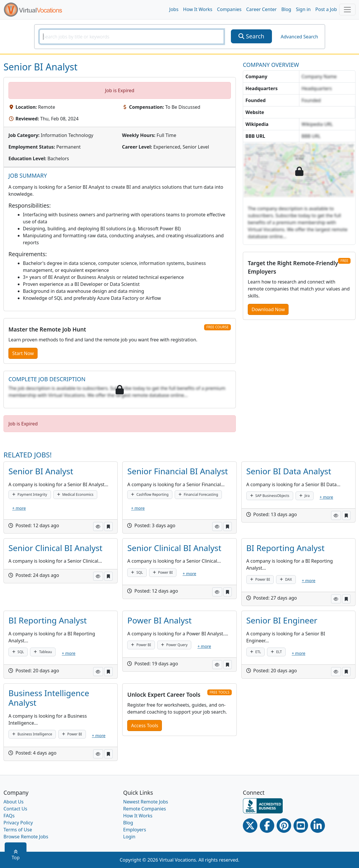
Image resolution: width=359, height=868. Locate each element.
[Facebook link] (267, 826)
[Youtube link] (301, 826)
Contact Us (15, 809)
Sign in (303, 9)
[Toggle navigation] (347, 10)
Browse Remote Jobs (26, 837)
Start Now (23, 353)
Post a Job (326, 9)
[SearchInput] (132, 37)
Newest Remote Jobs (146, 802)
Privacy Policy (18, 823)
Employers (135, 830)
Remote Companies (145, 809)
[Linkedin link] (318, 826)
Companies (229, 9)
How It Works (198, 9)
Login (129, 837)
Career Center (262, 9)
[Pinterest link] (284, 826)
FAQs (9, 816)
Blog (286, 9)
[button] (98, 526)
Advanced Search (299, 37)
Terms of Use (18, 830)
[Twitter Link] (250, 826)
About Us (14, 802)
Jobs (174, 9)
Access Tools (145, 726)
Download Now (268, 309)
